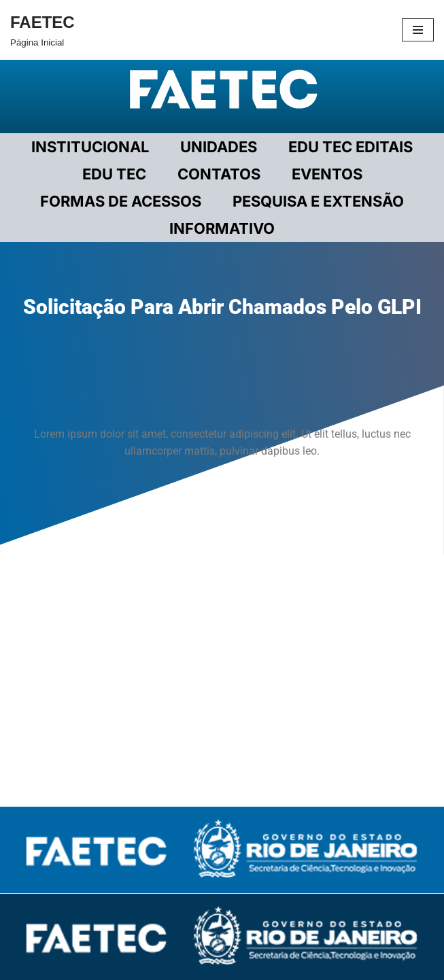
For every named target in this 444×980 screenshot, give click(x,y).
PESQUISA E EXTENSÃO (318, 201)
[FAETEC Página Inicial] (42, 30)
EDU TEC (114, 174)
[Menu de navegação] (418, 30)
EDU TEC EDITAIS (351, 147)
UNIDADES (219, 147)
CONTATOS (219, 174)
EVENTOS (327, 174)
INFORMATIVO (222, 228)
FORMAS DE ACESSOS (121, 201)
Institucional (90, 147)
